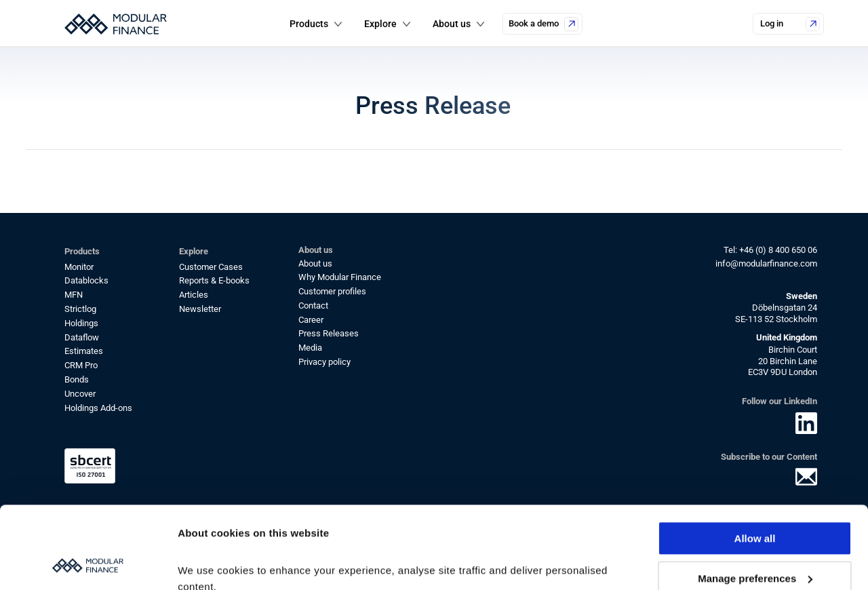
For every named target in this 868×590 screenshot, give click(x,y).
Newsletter (200, 309)
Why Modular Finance (340, 277)
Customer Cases (211, 267)
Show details (209, 563)
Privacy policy (324, 362)
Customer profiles (332, 291)
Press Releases (329, 333)
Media (310, 348)
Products (309, 24)
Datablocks (86, 280)
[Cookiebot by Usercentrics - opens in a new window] (88, 564)
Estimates (84, 351)
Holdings (81, 323)
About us (315, 263)
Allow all (755, 461)
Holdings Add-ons (98, 408)
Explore (380, 24)
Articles (194, 295)
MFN (74, 295)
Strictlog (80, 309)
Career (311, 320)
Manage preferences (755, 501)
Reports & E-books (214, 280)
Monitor (79, 267)
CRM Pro (81, 365)
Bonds (77, 379)
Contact (313, 306)
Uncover (80, 394)
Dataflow (82, 337)
